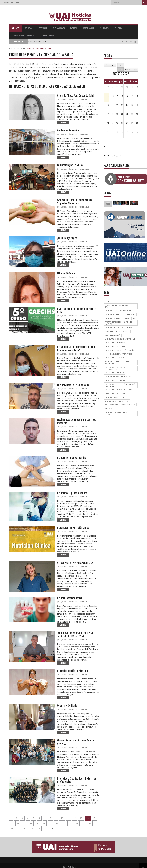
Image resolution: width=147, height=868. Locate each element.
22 (50, 823)
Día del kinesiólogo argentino (72, 458)
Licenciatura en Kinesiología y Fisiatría (119, 350)
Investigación (89, 28)
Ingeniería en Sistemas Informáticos (118, 354)
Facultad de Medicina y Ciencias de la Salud (119, 306)
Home (15, 28)
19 (31, 823)
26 (77, 823)
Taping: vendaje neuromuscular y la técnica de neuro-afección (75, 634)
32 (25, 829)
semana (128, 69)
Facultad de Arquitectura (115, 397)
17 (18, 823)
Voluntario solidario (67, 706)
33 (32, 829)
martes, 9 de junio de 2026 (13, 3)
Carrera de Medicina (113, 331)
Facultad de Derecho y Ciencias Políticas (120, 311)
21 (44, 823)
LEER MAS (63, 123)
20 (37, 823)
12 (75, 818)
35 (45, 829)
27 (83, 823)
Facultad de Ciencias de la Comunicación (120, 315)
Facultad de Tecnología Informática (119, 328)
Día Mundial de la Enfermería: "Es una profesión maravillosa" (76, 348)
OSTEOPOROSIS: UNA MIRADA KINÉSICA (75, 563)
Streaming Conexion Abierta (24, 36)
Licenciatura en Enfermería (115, 380)
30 (12, 829)
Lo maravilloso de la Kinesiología (73, 385)
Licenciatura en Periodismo (115, 343)
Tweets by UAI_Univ (113, 155)
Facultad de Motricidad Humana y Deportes (117, 413)
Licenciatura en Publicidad (115, 394)
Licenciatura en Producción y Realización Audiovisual (121, 385)
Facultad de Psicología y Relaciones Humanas (119, 323)
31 (18, 829)
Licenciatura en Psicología (115, 346)
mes (120, 69)
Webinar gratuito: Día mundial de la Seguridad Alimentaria (75, 202)
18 (24, 823)
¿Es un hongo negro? (68, 238)
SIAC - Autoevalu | (37, 41)
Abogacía (109, 409)
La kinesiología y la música (70, 165)
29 (96, 823)
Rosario (108, 301)
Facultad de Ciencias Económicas (117, 318)
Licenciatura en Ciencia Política (117, 358)
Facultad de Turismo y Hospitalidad (118, 377)
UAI (134, 318)
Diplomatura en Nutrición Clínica (73, 528)
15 (94, 818)
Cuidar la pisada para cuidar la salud (76, 96)
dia (135, 69)
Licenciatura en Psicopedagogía (117, 401)
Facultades (29, 28)
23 (57, 823)
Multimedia (105, 28)
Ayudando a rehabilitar (69, 130)
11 (68, 818)
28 (90, 823)
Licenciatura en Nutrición (115, 373)
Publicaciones (59, 28)
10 (62, 818)
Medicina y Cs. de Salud (80, 99)
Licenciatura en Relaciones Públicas (118, 390)
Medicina (126, 331)
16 (12, 823)
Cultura (118, 28)
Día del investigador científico (72, 493)
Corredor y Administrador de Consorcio (120, 405)
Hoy (121, 65)
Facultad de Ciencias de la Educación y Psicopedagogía (119, 362)
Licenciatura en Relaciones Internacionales (115, 368)
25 (70, 823)
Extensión (43, 28)
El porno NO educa (66, 273)
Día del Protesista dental (69, 598)
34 (39, 829)
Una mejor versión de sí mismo (72, 671)
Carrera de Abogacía (113, 335)
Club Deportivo (47, 36)
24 (64, 823)
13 (81, 818)
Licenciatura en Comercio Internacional (120, 339)
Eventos (74, 28)
